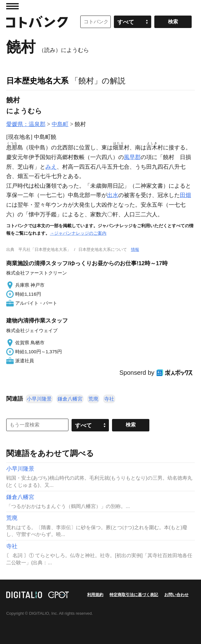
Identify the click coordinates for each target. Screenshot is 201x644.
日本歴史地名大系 (37, 81)
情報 (135, 249)
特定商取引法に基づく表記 (134, 595)
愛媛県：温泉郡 (26, 124)
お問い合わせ (176, 595)
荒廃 (93, 399)
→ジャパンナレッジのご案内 (78, 233)
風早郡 (132, 157)
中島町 (60, 124)
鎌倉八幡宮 (70, 399)
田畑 (185, 195)
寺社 (109, 399)
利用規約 (95, 595)
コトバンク (37, 22)
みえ (51, 167)
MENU (12, 6)
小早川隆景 (39, 399)
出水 (113, 195)
